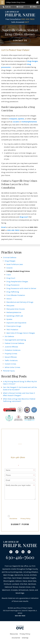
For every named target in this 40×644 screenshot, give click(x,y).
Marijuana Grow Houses (16, 309)
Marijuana (10, 306)
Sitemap (25, 638)
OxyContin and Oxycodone (16, 323)
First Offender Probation (16, 295)
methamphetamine (29, 122)
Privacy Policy (25, 519)
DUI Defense (9, 336)
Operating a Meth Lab (15, 316)
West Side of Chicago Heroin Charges (21, 333)
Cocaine (9, 268)
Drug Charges (10, 261)
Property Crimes (11, 354)
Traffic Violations (11, 360)
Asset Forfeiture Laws (15, 264)
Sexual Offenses (11, 357)
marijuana (13, 119)
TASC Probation (12, 330)
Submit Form (20, 524)
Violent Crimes (10, 364)
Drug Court (11, 278)
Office (33, 7)
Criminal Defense (10, 257)
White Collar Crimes (12, 367)
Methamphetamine (14, 312)
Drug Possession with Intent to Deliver (21, 288)
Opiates (9, 319)
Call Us (7, 7)
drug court (24, 217)
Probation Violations (13, 350)
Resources (14, 634)
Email (20, 7)
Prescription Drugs (14, 326)
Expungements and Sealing (15, 340)
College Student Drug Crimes (18, 271)
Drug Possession (13, 285)
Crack (9, 275)
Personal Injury (9, 371)
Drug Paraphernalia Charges (17, 282)
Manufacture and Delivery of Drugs (20, 302)
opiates (21, 119)
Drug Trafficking (13, 292)
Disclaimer (13, 519)
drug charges (33, 61)
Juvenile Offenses (11, 347)
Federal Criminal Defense (14, 343)
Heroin (9, 299)
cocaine (16, 122)
